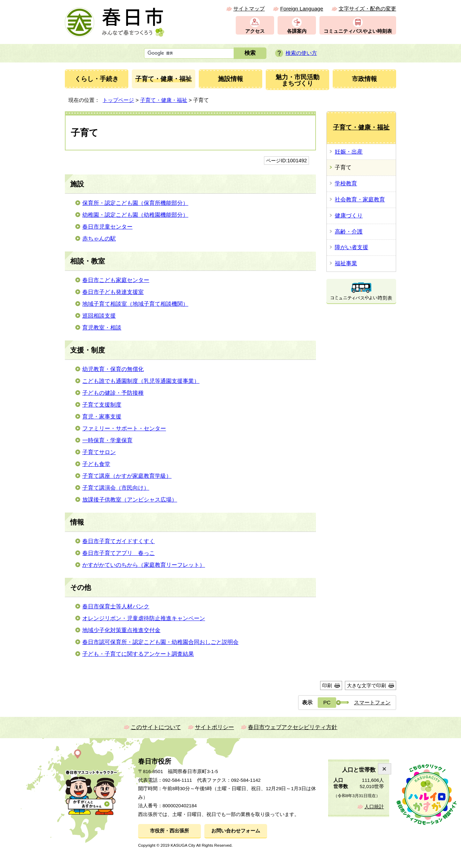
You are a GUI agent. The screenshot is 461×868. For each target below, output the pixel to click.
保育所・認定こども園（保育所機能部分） (135, 203)
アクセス (255, 31)
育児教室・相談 (102, 328)
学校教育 (346, 183)
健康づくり (349, 216)
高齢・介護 (349, 232)
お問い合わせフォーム (236, 831)
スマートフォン (372, 702)
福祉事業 (346, 263)
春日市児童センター (107, 227)
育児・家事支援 (102, 417)
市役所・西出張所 (169, 831)
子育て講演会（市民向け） (116, 488)
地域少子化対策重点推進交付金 (121, 630)
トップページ (118, 100)
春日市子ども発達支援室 (113, 292)
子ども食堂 (96, 464)
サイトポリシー (214, 727)
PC (327, 702)
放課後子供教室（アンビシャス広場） (130, 500)
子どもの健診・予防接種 (113, 393)
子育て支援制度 (102, 405)
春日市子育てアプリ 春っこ (119, 553)
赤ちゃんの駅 (99, 239)
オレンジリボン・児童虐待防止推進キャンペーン (144, 618)
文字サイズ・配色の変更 (367, 9)
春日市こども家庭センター (116, 280)
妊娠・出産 (349, 152)
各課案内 (297, 31)
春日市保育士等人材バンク (116, 606)
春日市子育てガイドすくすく (119, 541)
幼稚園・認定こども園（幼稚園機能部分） (135, 215)
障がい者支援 (352, 247)
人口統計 (374, 807)
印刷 (327, 685)
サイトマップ (249, 9)
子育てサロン (99, 452)
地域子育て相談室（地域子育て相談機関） (135, 304)
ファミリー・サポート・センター (124, 428)
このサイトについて (156, 727)
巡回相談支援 (99, 316)
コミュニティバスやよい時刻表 (358, 31)
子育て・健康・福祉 (164, 100)
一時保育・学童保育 (107, 440)
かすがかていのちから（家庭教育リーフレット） (144, 565)
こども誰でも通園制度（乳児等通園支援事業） (141, 381)
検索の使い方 (301, 53)
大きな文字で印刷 (366, 685)
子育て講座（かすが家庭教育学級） (127, 476)
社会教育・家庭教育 (360, 199)
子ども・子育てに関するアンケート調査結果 (138, 654)
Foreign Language (301, 9)
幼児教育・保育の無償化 (113, 369)
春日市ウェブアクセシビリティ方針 (293, 727)
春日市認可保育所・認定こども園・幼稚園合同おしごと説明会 (160, 642)
